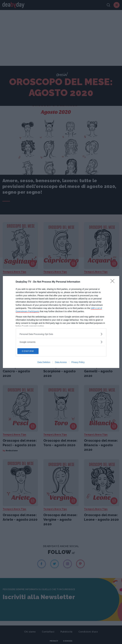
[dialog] (61, 322)
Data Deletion (44, 362)
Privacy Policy (78, 362)
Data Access (61, 362)
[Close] (113, 282)
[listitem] (61, 334)
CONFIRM (32, 351)
